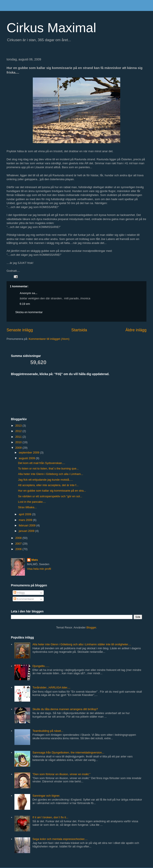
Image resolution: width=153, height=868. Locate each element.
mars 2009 (26, 520)
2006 (19, 549)
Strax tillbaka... (27, 507)
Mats (35, 560)
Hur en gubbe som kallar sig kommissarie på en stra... (52, 491)
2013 (19, 426)
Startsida (79, 330)
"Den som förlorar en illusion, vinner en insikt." (61, 774)
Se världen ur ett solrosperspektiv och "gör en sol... (50, 496)
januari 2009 (27, 531)
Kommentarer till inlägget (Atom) (49, 339)
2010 (19, 442)
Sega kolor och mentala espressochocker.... (60, 839)
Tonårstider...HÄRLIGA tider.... (51, 687)
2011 (19, 437)
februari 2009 (28, 525)
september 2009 (30, 453)
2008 (19, 538)
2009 (19, 448)
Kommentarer (24, 599)
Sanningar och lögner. (46, 796)
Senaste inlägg (20, 330)
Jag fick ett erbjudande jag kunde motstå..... (45, 480)
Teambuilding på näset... (48, 731)
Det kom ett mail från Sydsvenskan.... (41, 463)
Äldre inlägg (136, 330)
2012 (19, 431)
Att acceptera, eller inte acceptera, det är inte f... (48, 485)
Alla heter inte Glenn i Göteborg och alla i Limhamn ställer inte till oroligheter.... (82, 644)
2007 (19, 544)
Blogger (91, 627)
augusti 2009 (27, 458)
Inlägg (19, 593)
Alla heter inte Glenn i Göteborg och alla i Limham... (50, 474)
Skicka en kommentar (29, 312)
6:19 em (25, 304)
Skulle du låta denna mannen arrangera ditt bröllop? (65, 709)
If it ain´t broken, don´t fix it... (50, 817)
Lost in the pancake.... (32, 502)
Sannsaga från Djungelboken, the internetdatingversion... (68, 752)
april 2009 (25, 514)
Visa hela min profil (39, 569)
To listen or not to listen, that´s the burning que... (48, 468)
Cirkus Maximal (51, 28)
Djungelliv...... (41, 666)
